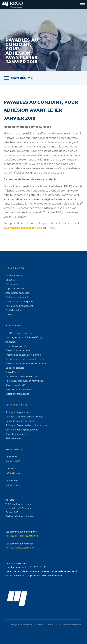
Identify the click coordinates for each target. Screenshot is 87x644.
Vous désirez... (13, 372)
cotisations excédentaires (20, 155)
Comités (10, 280)
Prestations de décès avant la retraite (26, 359)
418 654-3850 (13, 461)
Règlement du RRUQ (17, 385)
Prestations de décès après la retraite (26, 363)
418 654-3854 (13, 485)
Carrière (10, 315)
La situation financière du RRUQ (23, 377)
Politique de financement (19, 306)
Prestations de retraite (18, 350)
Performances (13, 438)
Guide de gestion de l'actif (20, 421)
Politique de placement (18, 412)
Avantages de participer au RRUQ (24, 337)
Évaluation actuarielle (17, 297)
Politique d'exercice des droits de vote (26, 425)
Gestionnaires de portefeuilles (22, 430)
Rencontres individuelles (19, 390)
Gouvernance (13, 284)
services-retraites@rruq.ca (20, 548)
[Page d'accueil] (13, 5)
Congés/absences (15, 368)
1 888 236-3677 (13, 473)
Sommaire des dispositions (24, 228)
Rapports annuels (15, 289)
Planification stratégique (19, 302)
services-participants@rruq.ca (22, 536)
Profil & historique (15, 276)
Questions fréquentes (17, 394)
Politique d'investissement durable (24, 417)
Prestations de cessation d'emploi (24, 355)
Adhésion (11, 342)
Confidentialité (14, 310)
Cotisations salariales (17, 346)
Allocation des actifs (16, 434)
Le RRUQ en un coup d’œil (20, 333)
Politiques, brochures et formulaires (25, 381)
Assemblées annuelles (17, 293)
